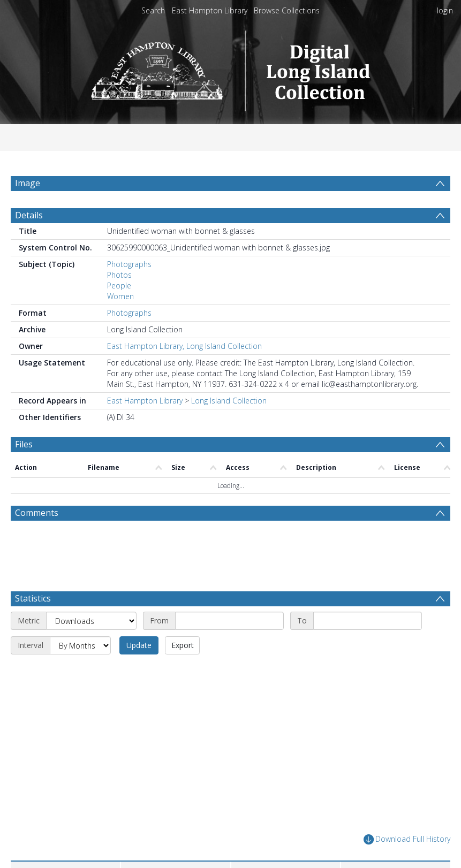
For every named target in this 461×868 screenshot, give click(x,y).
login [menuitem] (445, 10)
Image (28, 183)
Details (29, 241)
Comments (37, 538)
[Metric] (91, 646)
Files (24, 470)
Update (139, 671)
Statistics (33, 624)
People (119, 311)
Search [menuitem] (153, 10)
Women (120, 322)
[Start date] (229, 646)
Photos (119, 300)
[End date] (368, 646)
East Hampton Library (210, 10)
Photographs (129, 290)
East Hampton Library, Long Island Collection (184, 372)
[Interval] (80, 671)
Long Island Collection (229, 426)
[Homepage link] (231, 68)
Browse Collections (287, 10)
